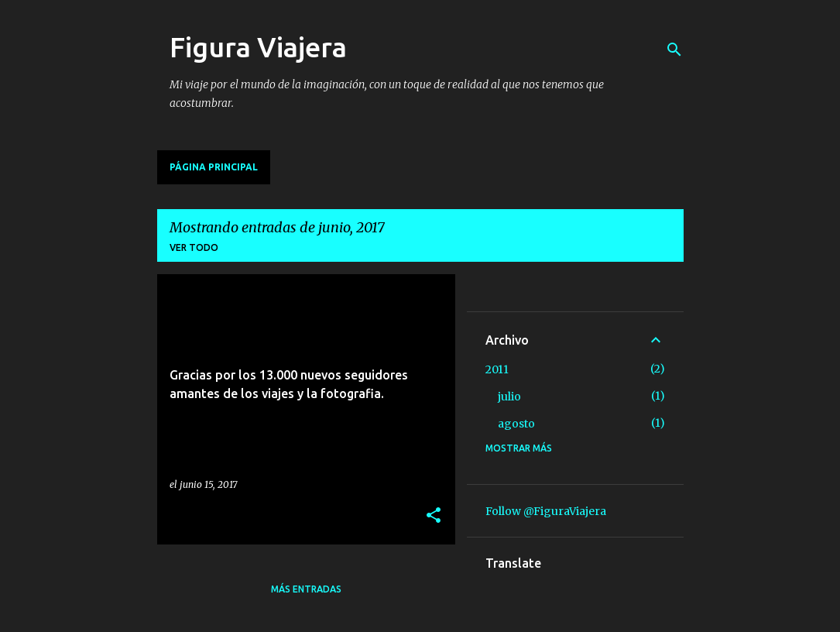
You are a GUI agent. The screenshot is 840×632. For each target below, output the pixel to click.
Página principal (214, 167)
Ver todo (194, 247)
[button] (434, 516)
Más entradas (306, 589)
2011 (497, 369)
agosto (516, 424)
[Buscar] (674, 50)
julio (509, 397)
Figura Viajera (258, 47)
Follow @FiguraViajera (546, 511)
